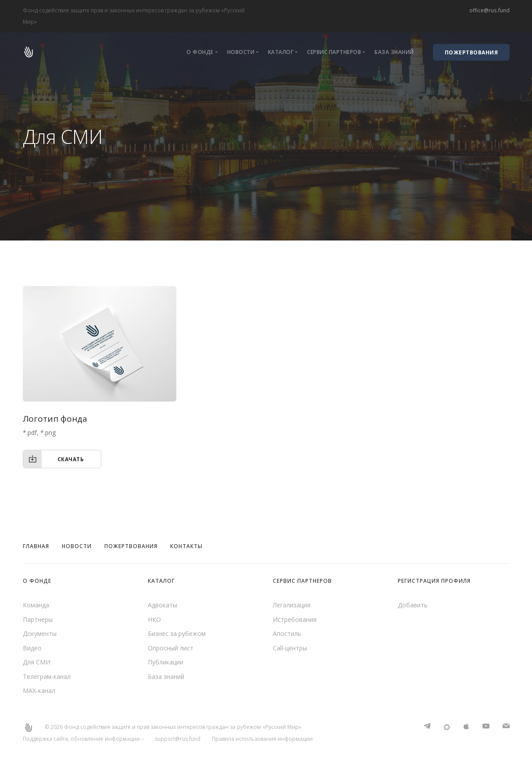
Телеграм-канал (47, 676)
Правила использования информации (262, 739)
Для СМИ (37, 662)
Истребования (295, 619)
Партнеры (38, 619)
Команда (36, 605)
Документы (40, 633)
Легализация (292, 605)
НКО (154, 619)
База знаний (394, 52)
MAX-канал (39, 691)
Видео (32, 648)
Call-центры (290, 648)
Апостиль (287, 633)
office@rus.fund (489, 10)
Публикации (166, 662)
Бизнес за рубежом (177, 633)
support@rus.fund (178, 739)
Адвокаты (162, 605)
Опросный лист (171, 648)
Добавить (413, 605)
